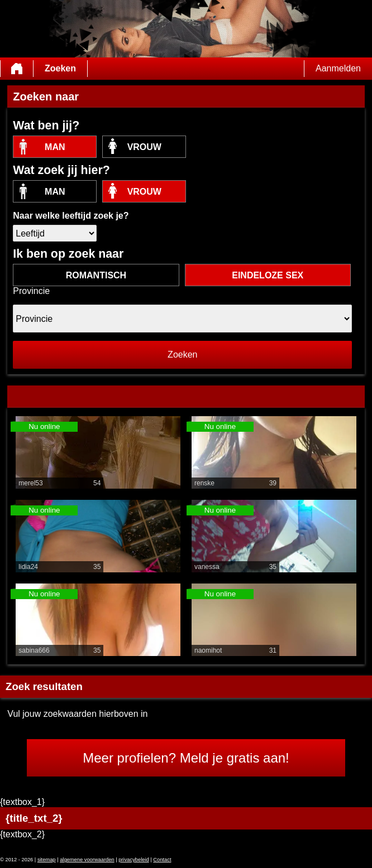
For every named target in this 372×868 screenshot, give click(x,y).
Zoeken (60, 68)
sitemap (47, 860)
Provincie (31, 291)
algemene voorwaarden (87, 860)
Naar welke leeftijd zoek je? (71, 216)
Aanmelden (338, 68)
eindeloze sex (268, 275)
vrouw (144, 147)
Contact (162, 860)
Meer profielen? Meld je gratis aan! (186, 758)
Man (55, 147)
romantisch (96, 275)
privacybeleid (133, 860)
